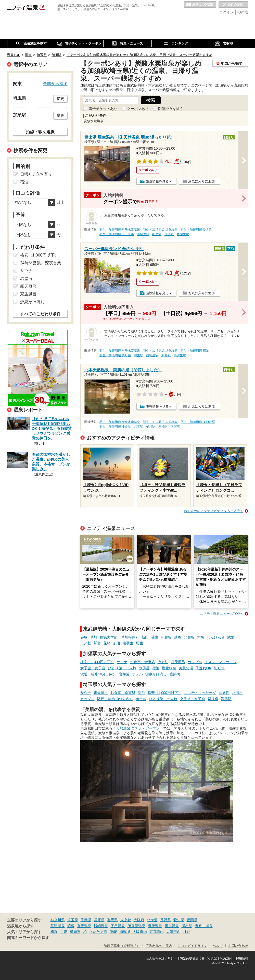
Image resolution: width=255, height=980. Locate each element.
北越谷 (189, 637)
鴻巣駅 (163, 427)
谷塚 (84, 637)
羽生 (139, 643)
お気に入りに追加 (201, 181)
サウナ (122, 662)
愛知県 (179, 920)
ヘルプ (218, 946)
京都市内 (157, 932)
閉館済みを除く (171, 109)
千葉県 (86, 920)
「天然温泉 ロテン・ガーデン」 (138, 728)
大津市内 (173, 932)
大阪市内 (140, 932)
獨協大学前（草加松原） (119, 637)
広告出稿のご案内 (159, 946)
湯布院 (187, 926)
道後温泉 (155, 926)
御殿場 (125, 932)
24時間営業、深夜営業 (41, 263)
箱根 (71, 926)
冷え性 (163, 662)
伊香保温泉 (136, 926)
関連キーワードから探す (28, 938)
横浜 (54, 932)
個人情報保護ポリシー (161, 958)
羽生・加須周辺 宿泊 (195, 351)
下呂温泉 (118, 926)
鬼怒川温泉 (204, 926)
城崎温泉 (101, 926)
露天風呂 (178, 662)
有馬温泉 (84, 926)
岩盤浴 (124, 674)
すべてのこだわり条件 (40, 314)
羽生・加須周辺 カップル (117, 234)
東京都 (126, 920)
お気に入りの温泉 (200, 5)
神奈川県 (58, 920)
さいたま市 (98, 932)
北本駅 (138, 427)
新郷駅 (166, 355)
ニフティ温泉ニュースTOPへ (222, 614)
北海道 (152, 920)
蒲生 (155, 637)
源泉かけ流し (156, 674)
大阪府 (139, 920)
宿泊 (156, 668)
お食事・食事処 (143, 662)
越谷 (178, 637)
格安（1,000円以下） (97, 662)
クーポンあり (138, 109)
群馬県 (112, 920)
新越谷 (166, 637)
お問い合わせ (238, 946)
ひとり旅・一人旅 (122, 668)
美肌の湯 (186, 668)
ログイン (226, 12)
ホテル (137, 674)
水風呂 (144, 668)
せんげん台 (216, 637)
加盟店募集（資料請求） (122, 946)
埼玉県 (73, 920)
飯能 (113, 932)
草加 (94, 637)
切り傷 (219, 668)
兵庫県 (99, 920)
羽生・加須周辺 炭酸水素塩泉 (120, 230)
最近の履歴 (233, 5)
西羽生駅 (183, 234)
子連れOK (203, 668)
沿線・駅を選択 (40, 132)
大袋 (201, 637)
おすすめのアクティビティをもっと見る (214, 511)
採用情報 (242, 958)
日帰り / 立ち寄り (36, 174)
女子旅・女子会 (93, 668)
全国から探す (55, 83)
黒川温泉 (172, 926)
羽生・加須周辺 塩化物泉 (160, 230)
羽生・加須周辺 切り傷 (115, 355)
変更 (60, 99)
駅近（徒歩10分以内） (98, 674)
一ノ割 (86, 643)
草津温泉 (58, 926)
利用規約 (226, 958)
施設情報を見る (157, 181)
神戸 (187, 932)
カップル (195, 662)
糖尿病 (175, 674)
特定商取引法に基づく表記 (198, 958)
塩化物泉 (169, 668)
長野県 (165, 920)
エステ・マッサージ (221, 662)
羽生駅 (157, 234)
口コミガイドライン (192, 946)
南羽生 (128, 643)
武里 (231, 637)
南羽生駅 (143, 234)
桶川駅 (151, 427)
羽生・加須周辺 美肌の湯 (198, 422)
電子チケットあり (103, 109)
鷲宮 (97, 643)
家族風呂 (28, 294)
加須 (117, 643)
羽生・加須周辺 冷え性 (196, 230)
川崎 (64, 932)
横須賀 (75, 932)
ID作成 (243, 12)
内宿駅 (175, 427)
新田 (145, 637)
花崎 (107, 643)
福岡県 (192, 920)
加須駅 (169, 234)
